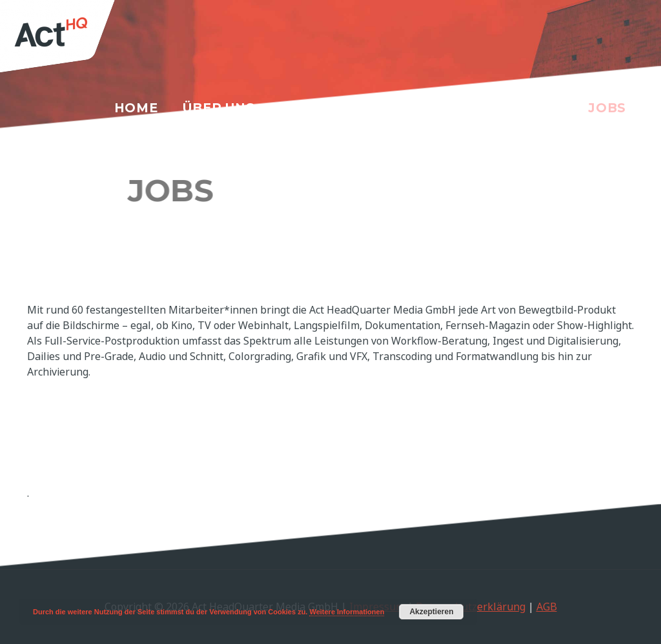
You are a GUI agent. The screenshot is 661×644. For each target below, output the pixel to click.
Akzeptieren (431, 612)
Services (314, 108)
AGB (547, 607)
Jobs (607, 108)
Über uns (219, 108)
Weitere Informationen (347, 612)
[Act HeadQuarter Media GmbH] (69, 41)
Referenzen (421, 108)
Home (136, 108)
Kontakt (528, 108)
